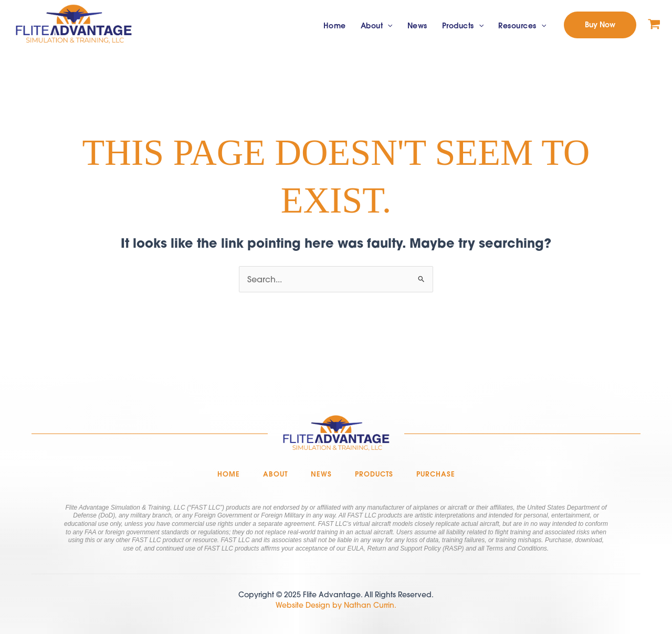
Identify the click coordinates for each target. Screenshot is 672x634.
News (417, 26)
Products (463, 26)
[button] (600, 25)
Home (335, 26)
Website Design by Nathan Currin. (336, 605)
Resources (522, 26)
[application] (387, 26)
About (377, 26)
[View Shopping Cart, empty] (654, 25)
